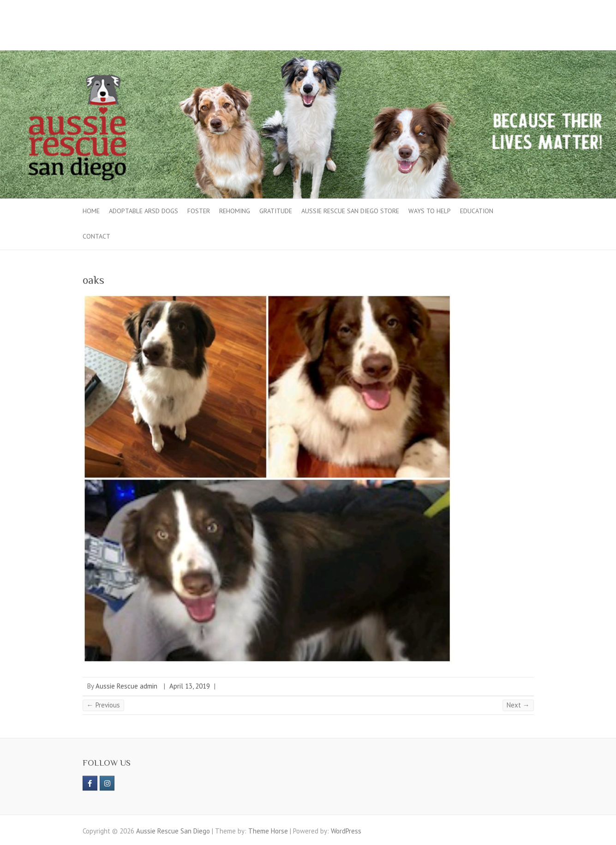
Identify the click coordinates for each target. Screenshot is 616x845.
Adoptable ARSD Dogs (144, 211)
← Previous (103, 705)
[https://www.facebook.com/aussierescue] (90, 783)
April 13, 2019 (190, 686)
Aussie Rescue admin (126, 686)
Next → (518, 705)
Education (477, 211)
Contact (96, 236)
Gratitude (276, 211)
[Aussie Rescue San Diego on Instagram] (107, 783)
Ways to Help (430, 211)
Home (91, 211)
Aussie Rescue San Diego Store (350, 211)
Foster (199, 211)
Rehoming (235, 211)
